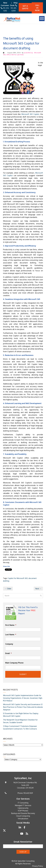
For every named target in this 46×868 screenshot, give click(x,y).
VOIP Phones (23, 811)
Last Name (11, 635)
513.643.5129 (28, 793)
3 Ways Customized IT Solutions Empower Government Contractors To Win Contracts (20, 727)
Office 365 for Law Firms (15, 55)
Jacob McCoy (28, 53)
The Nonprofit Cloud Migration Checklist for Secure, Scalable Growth (20, 721)
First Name (11, 625)
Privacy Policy (38, 866)
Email (8, 653)
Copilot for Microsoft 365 (18, 578)
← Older (8, 589)
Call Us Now (37, 8)
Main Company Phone (14, 663)
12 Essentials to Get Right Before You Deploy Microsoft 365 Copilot (21, 715)
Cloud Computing (23, 816)
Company (9, 644)
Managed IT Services (23, 805)
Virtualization (23, 819)
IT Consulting (23, 803)
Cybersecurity (23, 808)
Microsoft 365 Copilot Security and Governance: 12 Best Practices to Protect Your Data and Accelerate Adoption (23, 707)
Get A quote (25, 7)
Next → (38, 589)
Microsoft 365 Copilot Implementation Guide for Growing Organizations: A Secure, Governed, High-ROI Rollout (23, 698)
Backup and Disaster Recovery (23, 813)
